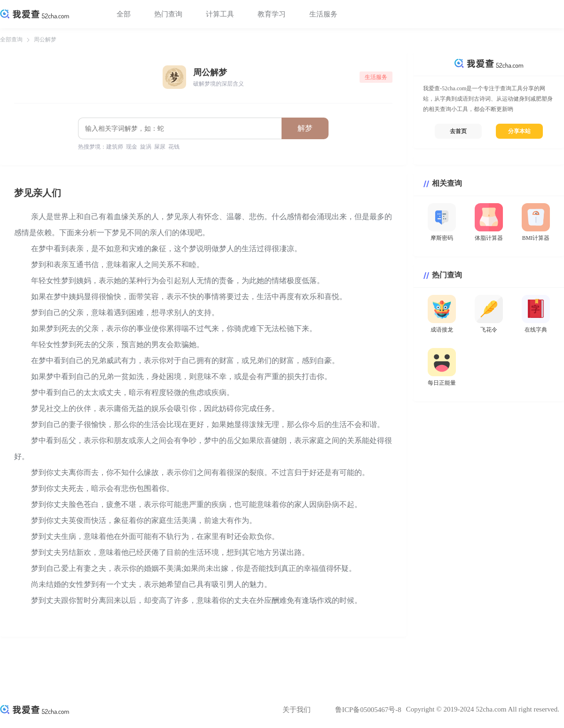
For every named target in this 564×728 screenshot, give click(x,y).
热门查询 (168, 14)
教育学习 (272, 14)
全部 (124, 14)
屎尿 (160, 147)
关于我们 (297, 710)
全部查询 (11, 40)
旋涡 (146, 147)
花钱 (174, 147)
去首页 (458, 131)
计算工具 (220, 14)
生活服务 (323, 14)
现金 (132, 147)
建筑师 (115, 147)
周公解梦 (45, 40)
